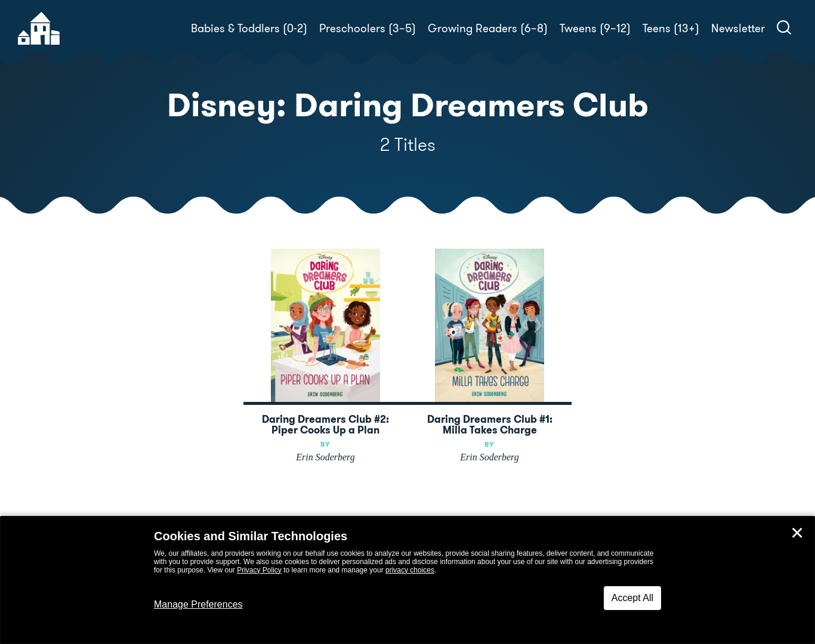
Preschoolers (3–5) (368, 28)
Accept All (632, 598)
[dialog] (407, 580)
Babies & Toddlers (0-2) (249, 28)
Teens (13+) (671, 28)
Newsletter (738, 28)
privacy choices (410, 570)
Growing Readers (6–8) (488, 28)
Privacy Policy (259, 570)
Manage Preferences (198, 604)
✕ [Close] (797, 533)
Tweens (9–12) (595, 28)
